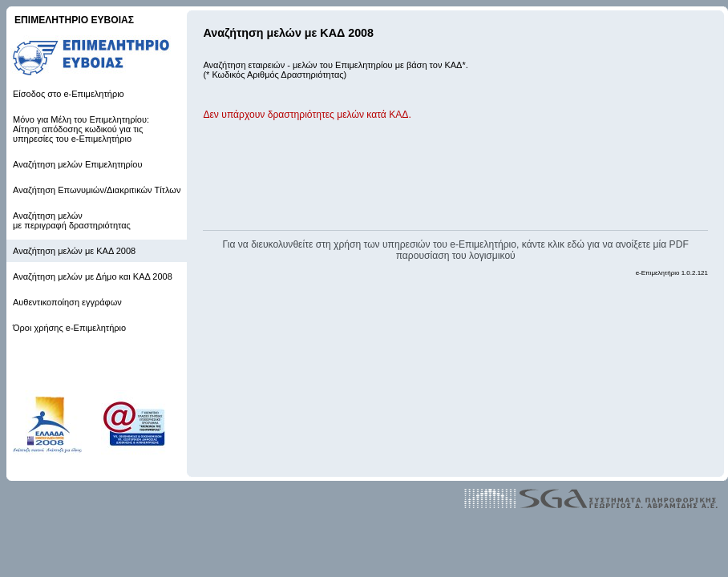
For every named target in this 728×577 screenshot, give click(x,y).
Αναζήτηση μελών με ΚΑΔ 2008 (74, 251)
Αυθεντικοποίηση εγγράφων (67, 302)
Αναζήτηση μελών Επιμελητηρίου (77, 164)
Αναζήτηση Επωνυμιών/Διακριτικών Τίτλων (97, 190)
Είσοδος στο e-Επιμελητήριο (69, 94)
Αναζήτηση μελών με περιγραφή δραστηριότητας (72, 220)
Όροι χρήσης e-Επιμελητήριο (69, 328)
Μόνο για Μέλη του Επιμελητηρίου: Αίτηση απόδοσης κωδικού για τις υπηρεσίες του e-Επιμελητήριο (81, 129)
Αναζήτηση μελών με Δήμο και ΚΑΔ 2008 (93, 276)
